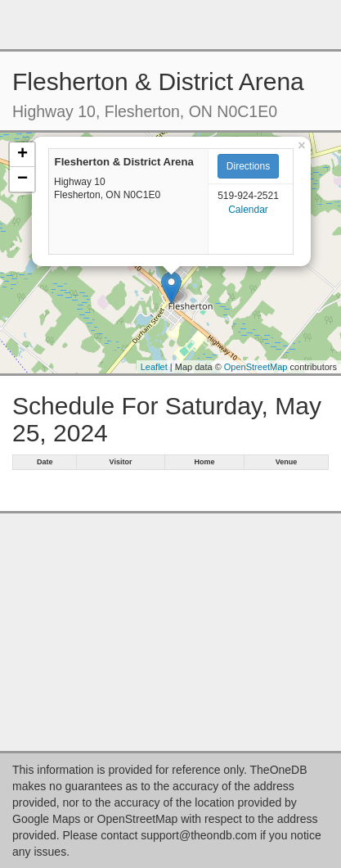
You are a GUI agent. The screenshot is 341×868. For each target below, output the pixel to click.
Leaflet (154, 367)
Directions (248, 166)
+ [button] (22, 155)
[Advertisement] (171, 25)
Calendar (248, 210)
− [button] (22, 179)
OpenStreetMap (256, 367)
